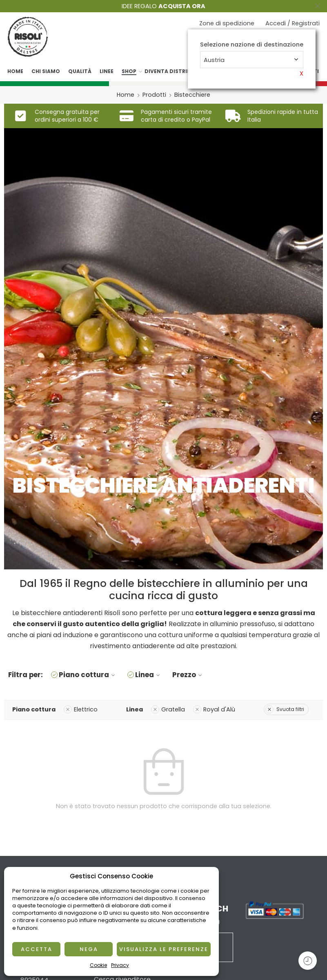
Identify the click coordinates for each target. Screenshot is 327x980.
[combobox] (252, 60)
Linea (149, 675)
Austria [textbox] (214, 60)
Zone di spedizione (227, 23)
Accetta (37, 949)
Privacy (120, 965)
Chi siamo (46, 71)
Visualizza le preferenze (164, 949)
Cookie (98, 965)
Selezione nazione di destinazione (252, 45)
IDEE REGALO (163, 6)
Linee (107, 71)
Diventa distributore (177, 71)
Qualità (80, 71)
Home (15, 71)
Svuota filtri (285, 709)
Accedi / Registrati (293, 23)
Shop (129, 71)
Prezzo (188, 675)
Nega (89, 949)
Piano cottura (88, 675)
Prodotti (154, 95)
